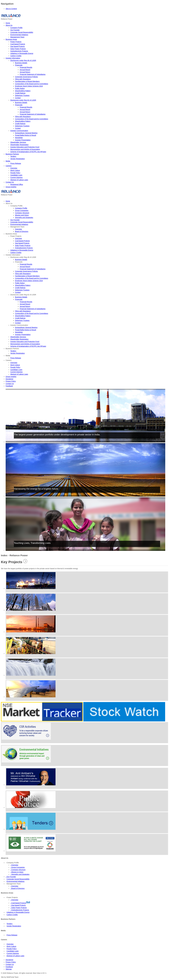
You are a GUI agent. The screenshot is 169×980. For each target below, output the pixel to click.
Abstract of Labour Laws (19, 180)
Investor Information (13, 58)
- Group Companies (17, 867)
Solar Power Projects (18, 49)
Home (8, 23)
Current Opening (16, 177)
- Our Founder (11, 877)
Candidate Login (16, 175)
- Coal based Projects (18, 903)
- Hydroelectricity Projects (20, 910)
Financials (19, 65)
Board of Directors (22, 231)
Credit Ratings (20, 93)
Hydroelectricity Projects (19, 51)
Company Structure (22, 213)
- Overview (14, 865)
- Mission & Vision (17, 872)
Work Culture (15, 170)
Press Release (16, 163)
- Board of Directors (17, 888)
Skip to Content (11, 9)
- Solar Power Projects (18, 908)
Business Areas (11, 39)
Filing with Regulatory (23, 79)
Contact (18, 98)
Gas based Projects (17, 46)
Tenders (13, 156)
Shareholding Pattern (23, 91)
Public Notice (20, 88)
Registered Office (17, 184)
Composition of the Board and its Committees (32, 84)
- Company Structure (18, 870)
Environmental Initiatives (19, 35)
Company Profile (16, 28)
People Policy (15, 173)
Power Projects (16, 42)
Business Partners (12, 154)
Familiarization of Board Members (27, 81)
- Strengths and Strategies (20, 874)
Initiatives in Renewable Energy (22, 53)
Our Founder (15, 30)
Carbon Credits (16, 56)
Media (8, 161)
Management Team (17, 37)
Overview (14, 168)
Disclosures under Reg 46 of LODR (23, 60)
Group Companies (22, 210)
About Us (9, 25)
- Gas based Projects (18, 905)
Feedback (9, 967)
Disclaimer (9, 960)
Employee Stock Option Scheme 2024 (29, 86)
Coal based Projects (18, 44)
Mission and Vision (22, 215)
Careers (9, 166)
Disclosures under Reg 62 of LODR (23, 100)
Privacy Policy (11, 962)
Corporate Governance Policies (26, 77)
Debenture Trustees (22, 95)
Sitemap (9, 969)
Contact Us (10, 182)
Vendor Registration (18, 159)
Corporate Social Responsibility (22, 32)
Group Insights (11, 187)
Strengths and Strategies (24, 218)
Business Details (21, 63)
